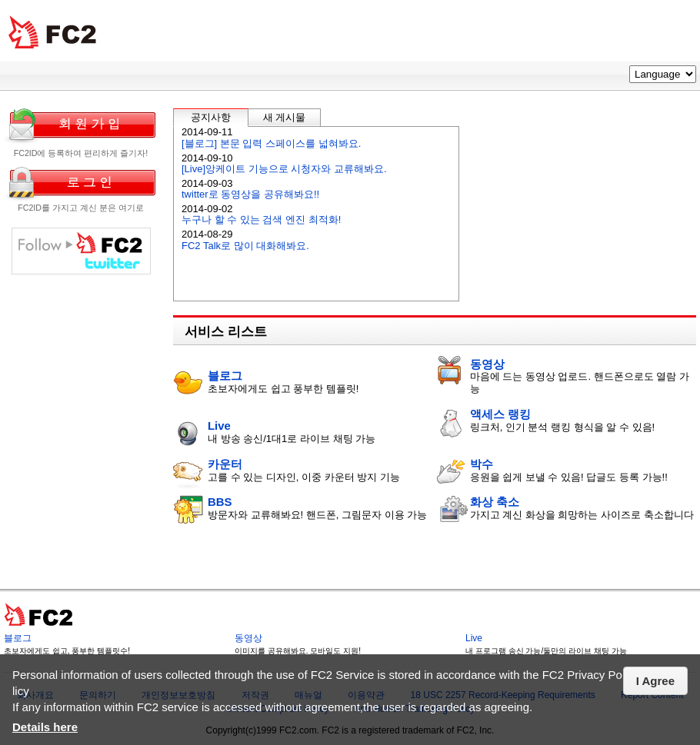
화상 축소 (495, 502)
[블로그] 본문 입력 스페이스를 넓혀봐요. (271, 143)
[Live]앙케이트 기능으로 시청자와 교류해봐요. (284, 169)
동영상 (487, 364)
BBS (220, 502)
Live (219, 426)
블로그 (225, 376)
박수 (482, 464)
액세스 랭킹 (500, 414)
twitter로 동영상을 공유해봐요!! (250, 194)
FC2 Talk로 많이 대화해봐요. (245, 246)
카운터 (225, 464)
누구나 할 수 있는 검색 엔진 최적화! (261, 220)
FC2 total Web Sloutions (52, 33)
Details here (45, 727)
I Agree (655, 681)
